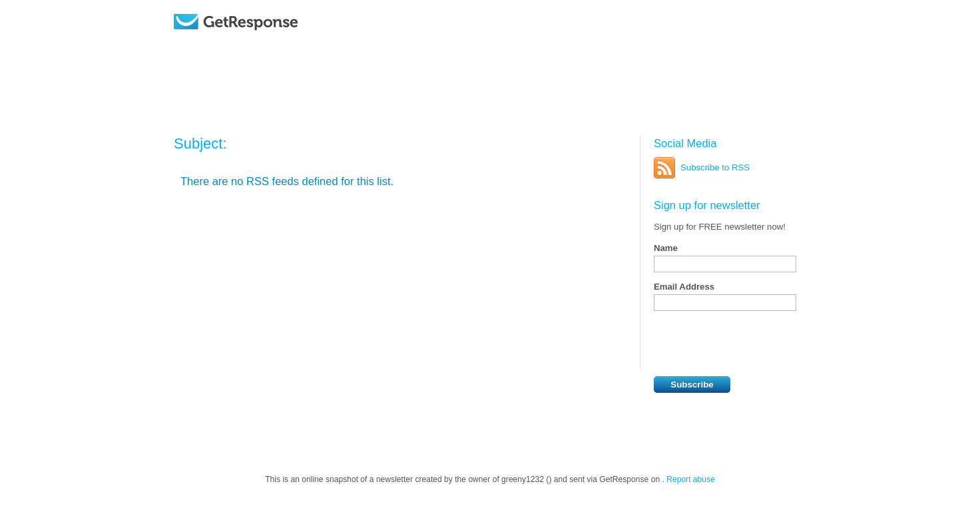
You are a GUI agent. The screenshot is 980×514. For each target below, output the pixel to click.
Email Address (684, 287)
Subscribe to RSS (715, 167)
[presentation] (755, 344)
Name (666, 248)
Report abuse (691, 479)
